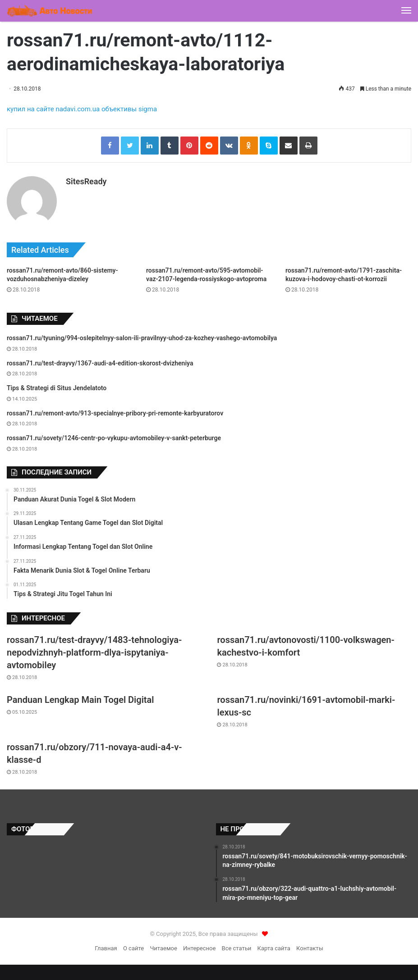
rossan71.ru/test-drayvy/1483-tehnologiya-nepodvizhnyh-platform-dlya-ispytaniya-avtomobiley (94, 650)
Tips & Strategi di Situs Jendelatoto (57, 385)
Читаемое (163, 946)
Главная (106, 946)
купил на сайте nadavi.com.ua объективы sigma (82, 109)
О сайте (133, 946)
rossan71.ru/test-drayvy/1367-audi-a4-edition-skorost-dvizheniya (100, 360)
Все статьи (237, 946)
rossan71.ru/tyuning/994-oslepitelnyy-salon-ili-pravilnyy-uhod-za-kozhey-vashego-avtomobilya (142, 335)
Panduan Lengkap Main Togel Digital (80, 697)
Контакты (310, 946)
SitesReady (86, 181)
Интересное (199, 946)
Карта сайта (274, 946)
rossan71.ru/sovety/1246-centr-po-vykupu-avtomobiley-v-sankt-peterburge (114, 436)
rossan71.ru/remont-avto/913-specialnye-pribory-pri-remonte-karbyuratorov (115, 410)
